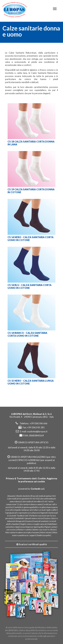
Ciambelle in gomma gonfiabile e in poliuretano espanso (36, 507)
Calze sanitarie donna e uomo (30, 504)
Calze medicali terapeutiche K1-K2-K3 (23, 499)
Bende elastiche (23, 496)
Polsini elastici (46, 533)
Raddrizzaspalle (44, 535)
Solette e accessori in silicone (44, 530)
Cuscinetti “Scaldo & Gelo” (18, 516)
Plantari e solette (25, 530)
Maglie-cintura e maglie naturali (33, 524)
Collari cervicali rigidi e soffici (45, 510)
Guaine (29, 521)
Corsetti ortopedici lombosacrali (19, 510)
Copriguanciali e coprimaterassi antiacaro (22, 513)
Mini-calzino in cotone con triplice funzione (22, 533)
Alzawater (12, 496)
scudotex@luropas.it (37, 431)
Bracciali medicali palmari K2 (43, 496)
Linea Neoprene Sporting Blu (32, 527)
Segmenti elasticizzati (49, 513)
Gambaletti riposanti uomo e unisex (29, 518)
